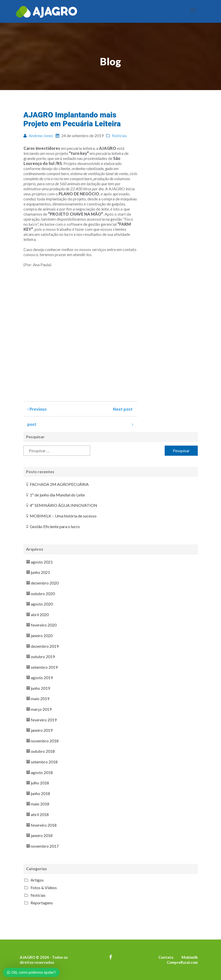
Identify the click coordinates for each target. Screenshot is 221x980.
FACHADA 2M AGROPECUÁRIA (59, 484)
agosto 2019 (42, 677)
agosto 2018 (42, 772)
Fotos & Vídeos (44, 888)
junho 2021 (40, 572)
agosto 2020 (42, 604)
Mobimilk (190, 957)
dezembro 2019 (45, 646)
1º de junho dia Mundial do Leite (57, 495)
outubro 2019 (43, 656)
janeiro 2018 (42, 835)
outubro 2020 (43, 593)
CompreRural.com (182, 962)
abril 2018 (40, 814)
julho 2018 (40, 783)
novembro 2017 (45, 846)
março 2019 (41, 709)
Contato (166, 957)
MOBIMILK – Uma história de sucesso (63, 516)
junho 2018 (40, 793)
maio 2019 (40, 698)
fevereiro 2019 (44, 720)
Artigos (37, 880)
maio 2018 (40, 804)
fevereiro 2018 (44, 825)
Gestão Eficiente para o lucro (55, 526)
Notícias (38, 895)
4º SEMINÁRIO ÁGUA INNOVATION (64, 505)
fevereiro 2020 (44, 625)
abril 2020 (40, 614)
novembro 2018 (45, 741)
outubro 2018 (43, 751)
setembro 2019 (44, 667)
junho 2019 (40, 688)
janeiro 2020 (42, 635)
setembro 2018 (44, 762)
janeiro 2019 (42, 730)
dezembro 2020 (45, 583)
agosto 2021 (42, 562)
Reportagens (42, 903)
